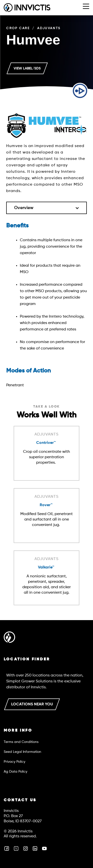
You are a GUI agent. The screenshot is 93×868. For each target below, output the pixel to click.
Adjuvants (49, 28)
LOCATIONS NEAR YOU (32, 704)
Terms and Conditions (21, 742)
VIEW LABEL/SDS (27, 68)
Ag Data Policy (15, 772)
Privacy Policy (15, 762)
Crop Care (18, 28)
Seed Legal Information (22, 752)
